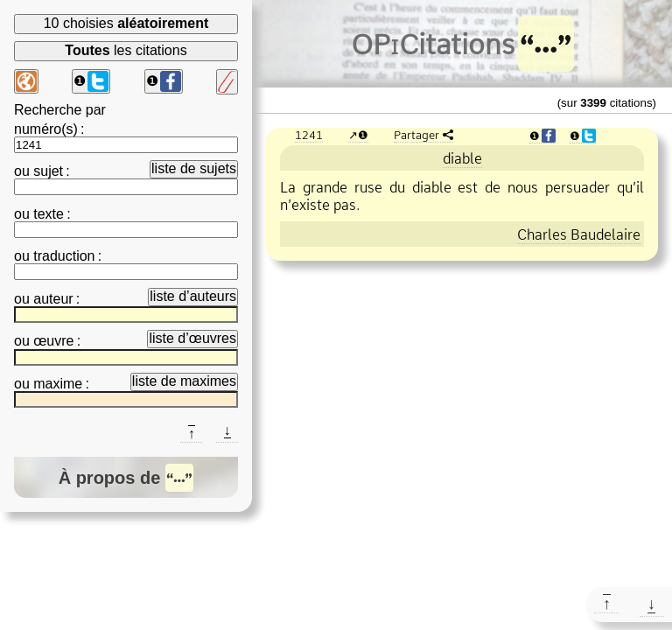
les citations (126, 50)
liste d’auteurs (193, 296)
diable (462, 158)
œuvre (53, 341)
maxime (58, 384)
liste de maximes (184, 381)
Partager (416, 135)
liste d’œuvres (192, 338)
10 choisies (126, 23)
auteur (53, 299)
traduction (64, 256)
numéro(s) (46, 129)
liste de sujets (194, 168)
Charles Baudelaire (579, 234)
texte (49, 214)
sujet (48, 171)
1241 (309, 135)
